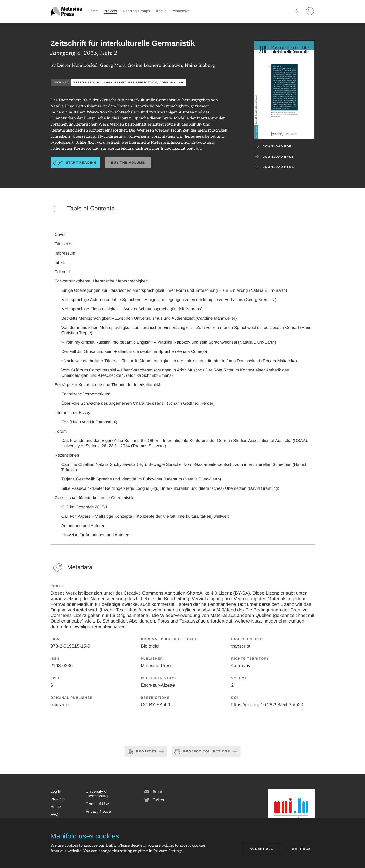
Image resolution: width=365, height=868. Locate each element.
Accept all (262, 849)
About (161, 11)
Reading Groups (137, 11)
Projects (110, 11)
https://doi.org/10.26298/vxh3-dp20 (267, 705)
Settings (301, 849)
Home (93, 11)
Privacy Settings (168, 851)
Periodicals (180, 11)
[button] (56, 792)
